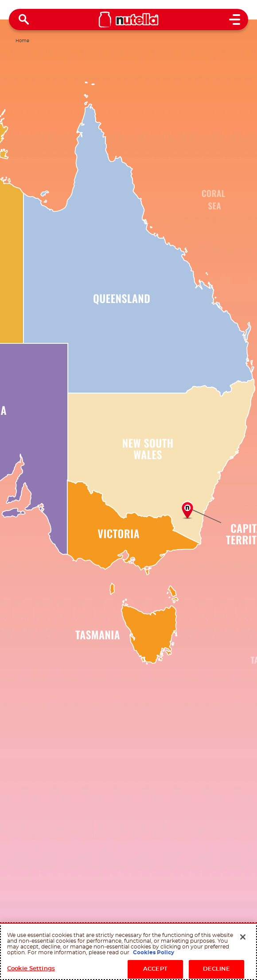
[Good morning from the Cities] (187, 510)
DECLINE (217, 969)
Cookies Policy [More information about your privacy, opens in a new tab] (154, 952)
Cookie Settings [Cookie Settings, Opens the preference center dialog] (31, 969)
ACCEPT (155, 969)
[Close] (243, 937)
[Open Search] (24, 20)
